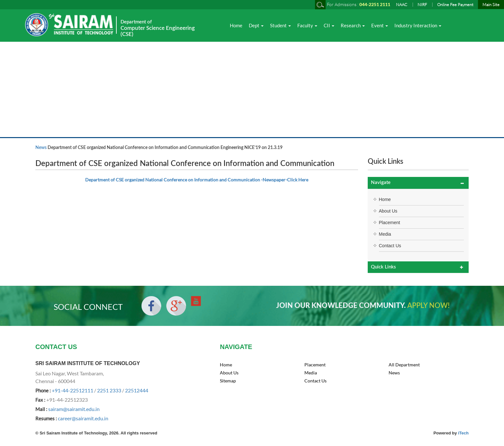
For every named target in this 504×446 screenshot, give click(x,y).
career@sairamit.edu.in (83, 418)
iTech (463, 433)
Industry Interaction (418, 25)
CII (329, 25)
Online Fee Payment (455, 4)
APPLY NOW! (428, 306)
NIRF (422, 4)
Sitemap (228, 381)
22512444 (137, 390)
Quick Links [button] (383, 267)
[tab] (418, 183)
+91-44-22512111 (72, 390)
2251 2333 (109, 390)
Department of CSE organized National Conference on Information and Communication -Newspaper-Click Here (197, 180)
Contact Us (390, 246)
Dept (256, 25)
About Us (388, 211)
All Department (404, 365)
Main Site (491, 4)
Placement (390, 223)
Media (385, 234)
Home (236, 25)
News (41, 148)
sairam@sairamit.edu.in (74, 409)
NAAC (402, 4)
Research (353, 25)
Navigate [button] (381, 183)
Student (280, 25)
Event (380, 25)
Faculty (307, 25)
